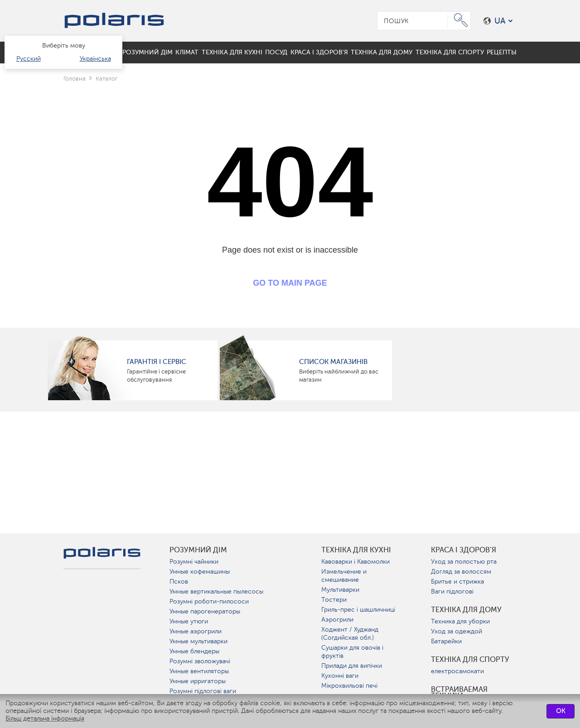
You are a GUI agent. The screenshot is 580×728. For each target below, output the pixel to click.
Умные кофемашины (200, 572)
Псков (179, 582)
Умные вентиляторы (199, 671)
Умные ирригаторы (198, 681)
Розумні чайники (194, 562)
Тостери (334, 600)
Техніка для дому (466, 610)
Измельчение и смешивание (344, 576)
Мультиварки (340, 590)
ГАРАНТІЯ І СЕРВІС (157, 362)
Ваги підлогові (452, 591)
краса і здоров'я (464, 550)
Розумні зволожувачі (200, 661)
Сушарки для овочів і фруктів (352, 652)
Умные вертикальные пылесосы (216, 591)
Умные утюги (189, 621)
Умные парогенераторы (205, 611)
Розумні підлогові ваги (203, 691)
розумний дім (198, 550)
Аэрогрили (337, 620)
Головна (75, 79)
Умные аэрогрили (196, 631)
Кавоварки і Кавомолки (355, 562)
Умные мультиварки (198, 641)
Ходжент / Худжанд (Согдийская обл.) (350, 634)
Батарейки (446, 641)
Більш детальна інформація (45, 719)
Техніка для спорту (470, 660)
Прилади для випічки (352, 666)
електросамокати (457, 671)
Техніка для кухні (356, 550)
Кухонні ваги (340, 676)
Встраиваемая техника (459, 693)
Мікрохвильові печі (349, 686)
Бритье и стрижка (457, 582)
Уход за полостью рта (464, 562)
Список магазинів (333, 362)
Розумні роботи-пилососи (209, 601)
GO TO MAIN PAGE (290, 283)
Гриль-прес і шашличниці (358, 610)
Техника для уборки (460, 621)
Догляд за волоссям (461, 572)
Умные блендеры (194, 651)
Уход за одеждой (457, 631)
